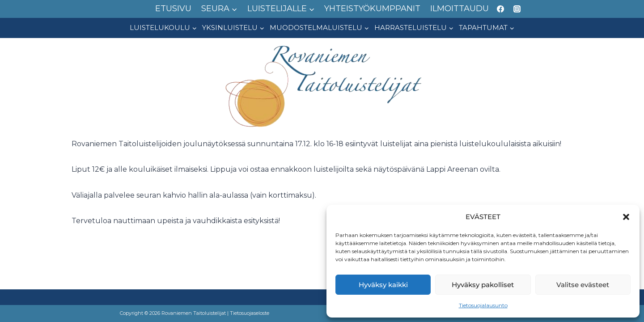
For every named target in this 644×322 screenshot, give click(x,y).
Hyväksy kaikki (383, 285)
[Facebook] (500, 9)
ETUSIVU (173, 8)
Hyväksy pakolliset (483, 285)
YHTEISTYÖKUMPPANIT (372, 8)
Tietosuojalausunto (483, 305)
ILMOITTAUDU (460, 8)
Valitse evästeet (583, 285)
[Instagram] (517, 9)
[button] (626, 217)
